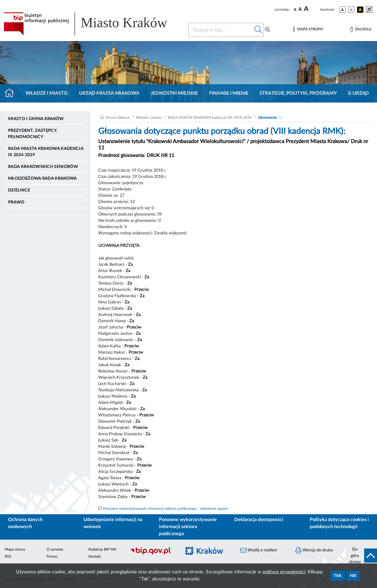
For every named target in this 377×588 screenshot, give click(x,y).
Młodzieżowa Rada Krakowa (43, 178)
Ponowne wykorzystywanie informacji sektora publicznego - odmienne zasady (165, 509)
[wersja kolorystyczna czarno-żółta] (360, 10)
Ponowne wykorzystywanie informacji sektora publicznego (188, 527)
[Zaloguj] (361, 29)
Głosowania (267, 118)
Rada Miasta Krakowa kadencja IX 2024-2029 (46, 152)
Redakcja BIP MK (102, 550)
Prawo (16, 202)
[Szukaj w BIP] (221, 30)
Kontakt (95, 557)
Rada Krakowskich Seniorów (43, 167)
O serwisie (55, 550)
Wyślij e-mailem (259, 550)
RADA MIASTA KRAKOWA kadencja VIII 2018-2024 (210, 118)
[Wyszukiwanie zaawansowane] (268, 30)
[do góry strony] (361, 556)
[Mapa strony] (308, 29)
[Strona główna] (11, 93)
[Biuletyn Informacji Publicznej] (153, 554)
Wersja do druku (314, 550)
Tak (338, 576)
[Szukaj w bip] (258, 30)
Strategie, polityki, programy (298, 93)
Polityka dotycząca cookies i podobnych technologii (339, 523)
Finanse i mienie (229, 93)
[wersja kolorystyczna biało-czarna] (351, 10)
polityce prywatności (284, 572)
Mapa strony (15, 550)
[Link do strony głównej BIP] (93, 24)
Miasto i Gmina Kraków (36, 119)
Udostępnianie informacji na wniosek (113, 523)
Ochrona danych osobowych (25, 523)
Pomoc (52, 557)
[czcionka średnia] (300, 10)
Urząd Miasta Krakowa (109, 93)
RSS (8, 557)
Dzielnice (19, 190)
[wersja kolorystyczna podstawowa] (342, 10)
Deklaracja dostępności (259, 520)
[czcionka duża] (311, 9)
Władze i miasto (47, 93)
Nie (353, 576)
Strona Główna (117, 118)
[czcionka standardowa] (295, 9)
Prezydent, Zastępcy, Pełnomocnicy (33, 134)
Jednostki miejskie (174, 93)
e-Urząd (359, 93)
